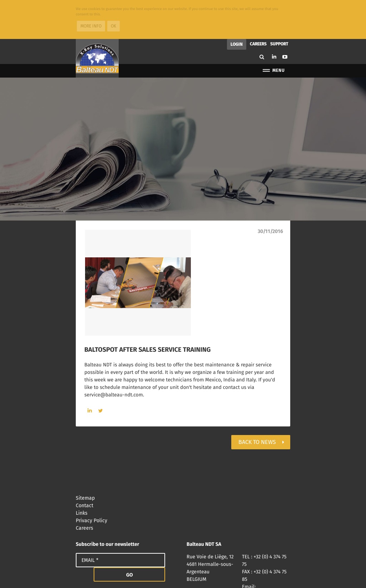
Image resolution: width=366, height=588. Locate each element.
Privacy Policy (183, 482)
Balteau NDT (97, 20)
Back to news (257, 403)
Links (183, 475)
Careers (258, 5)
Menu (273, 32)
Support (279, 5)
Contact (183, 467)
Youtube (285, 18)
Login (237, 6)
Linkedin (274, 18)
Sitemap (183, 459)
